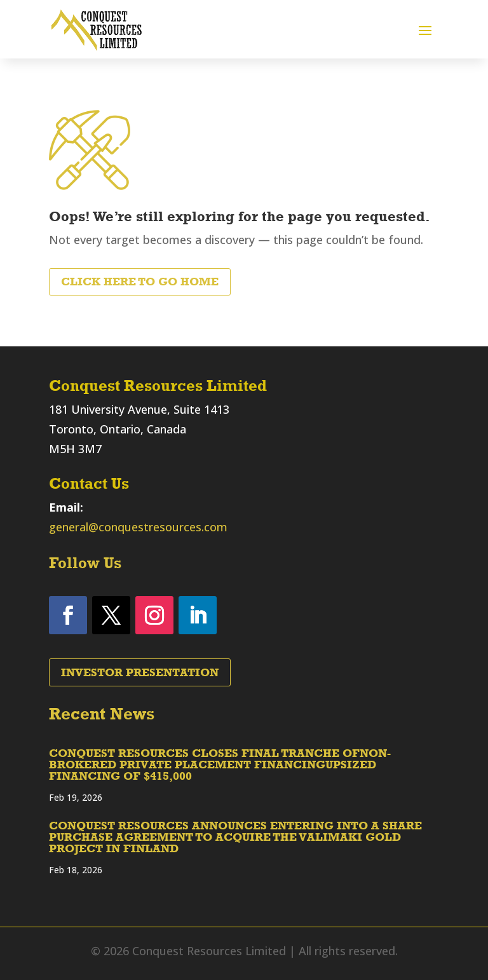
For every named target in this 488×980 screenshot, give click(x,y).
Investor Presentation (140, 672)
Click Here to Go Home (140, 282)
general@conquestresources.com (138, 527)
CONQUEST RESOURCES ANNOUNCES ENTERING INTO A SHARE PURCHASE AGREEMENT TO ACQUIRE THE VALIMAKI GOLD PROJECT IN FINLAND (235, 837)
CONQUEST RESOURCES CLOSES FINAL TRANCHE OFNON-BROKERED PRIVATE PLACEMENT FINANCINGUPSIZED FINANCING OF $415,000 (220, 765)
